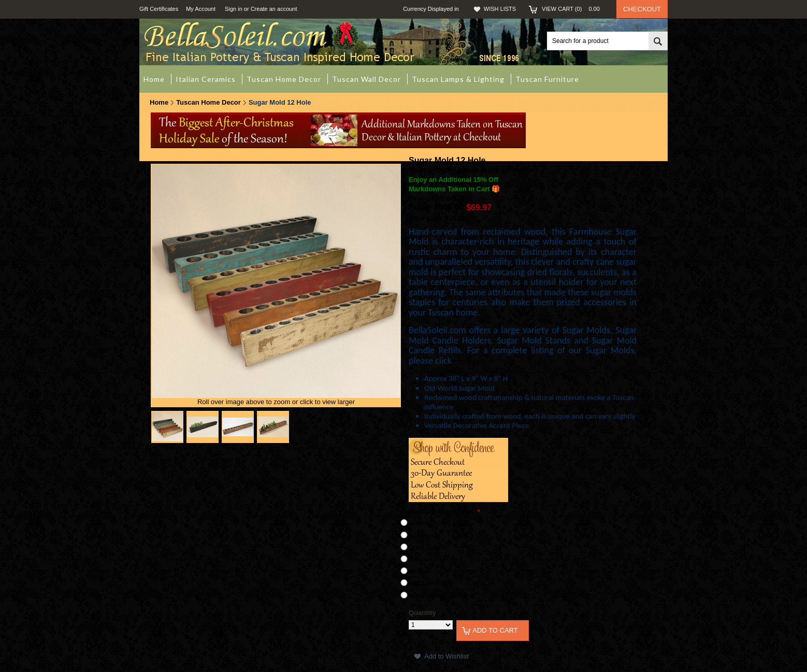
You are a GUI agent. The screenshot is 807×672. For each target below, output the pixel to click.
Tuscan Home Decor (208, 102)
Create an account (274, 9)
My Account (201, 9)
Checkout (642, 9)
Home (159, 102)
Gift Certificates (159, 9)
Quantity (422, 613)
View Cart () (574, 9)
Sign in (234, 9)
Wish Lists (500, 9)
